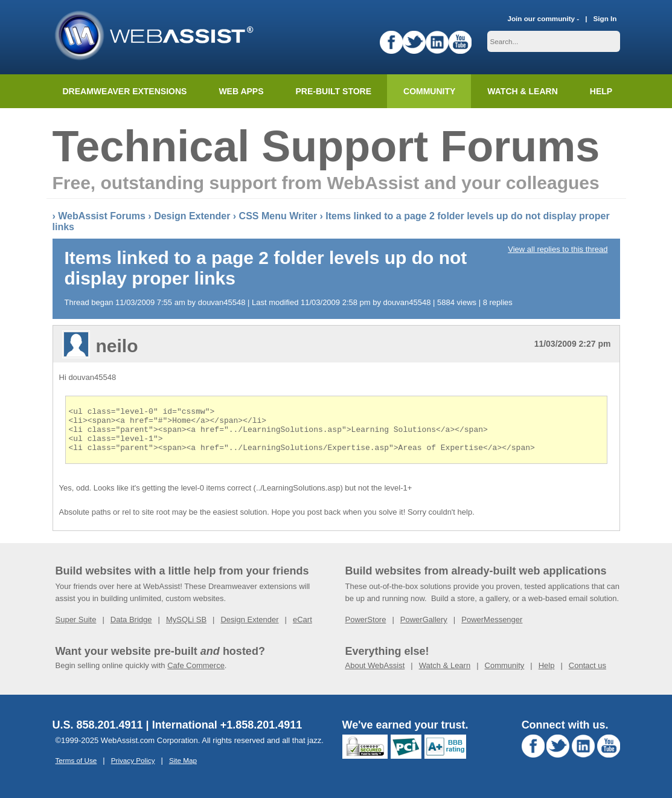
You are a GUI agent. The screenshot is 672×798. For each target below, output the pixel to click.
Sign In (605, 18)
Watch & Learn (522, 91)
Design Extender (192, 216)
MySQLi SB (186, 629)
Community (429, 91)
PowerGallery (424, 629)
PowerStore (366, 629)
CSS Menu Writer (278, 216)
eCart (302, 629)
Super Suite (76, 629)
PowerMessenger (492, 629)
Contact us (587, 674)
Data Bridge (131, 629)
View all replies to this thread (558, 249)
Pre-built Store (334, 91)
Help (547, 674)
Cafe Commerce (196, 674)
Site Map (183, 769)
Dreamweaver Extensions (125, 91)
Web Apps (241, 91)
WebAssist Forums (102, 216)
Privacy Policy (133, 769)
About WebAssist (375, 674)
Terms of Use (76, 769)
